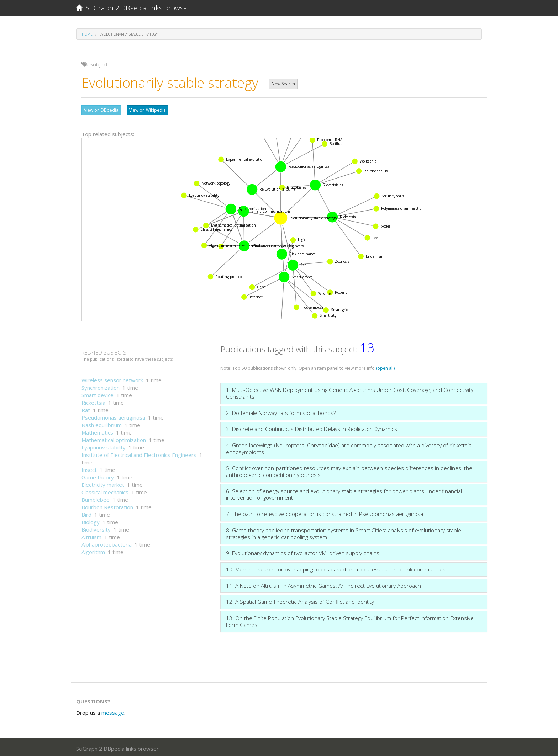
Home (87, 34)
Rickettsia (93, 401)
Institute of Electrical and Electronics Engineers (139, 453)
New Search (283, 84)
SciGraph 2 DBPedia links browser (133, 8)
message (113, 711)
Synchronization (101, 386)
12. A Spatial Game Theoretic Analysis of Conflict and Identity (300, 600)
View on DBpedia (101, 110)
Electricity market (103, 483)
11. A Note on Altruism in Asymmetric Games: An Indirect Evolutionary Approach (323, 584)
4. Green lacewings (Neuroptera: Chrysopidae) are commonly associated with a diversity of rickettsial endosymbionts (349, 447)
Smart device (98, 393)
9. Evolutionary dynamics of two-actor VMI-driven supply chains (303, 551)
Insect (89, 468)
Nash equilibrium (102, 423)
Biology (91, 520)
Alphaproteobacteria (107, 543)
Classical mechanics (105, 490)
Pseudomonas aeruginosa (113, 416)
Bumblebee (96, 498)
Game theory (98, 475)
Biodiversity (96, 528)
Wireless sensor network (112, 378)
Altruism (91, 535)
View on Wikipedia (148, 110)
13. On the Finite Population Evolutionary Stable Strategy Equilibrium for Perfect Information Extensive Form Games (350, 620)
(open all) (385, 366)
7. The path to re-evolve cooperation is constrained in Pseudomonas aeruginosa (325, 512)
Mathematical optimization (114, 438)
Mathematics (97, 431)
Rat (86, 408)
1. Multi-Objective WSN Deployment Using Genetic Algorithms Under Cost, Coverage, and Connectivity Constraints (350, 391)
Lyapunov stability (104, 446)
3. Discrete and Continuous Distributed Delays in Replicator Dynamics (312, 427)
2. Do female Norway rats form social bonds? (281, 411)
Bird (86, 513)
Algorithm (93, 550)
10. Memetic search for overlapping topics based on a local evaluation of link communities (336, 568)
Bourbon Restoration (107, 505)
